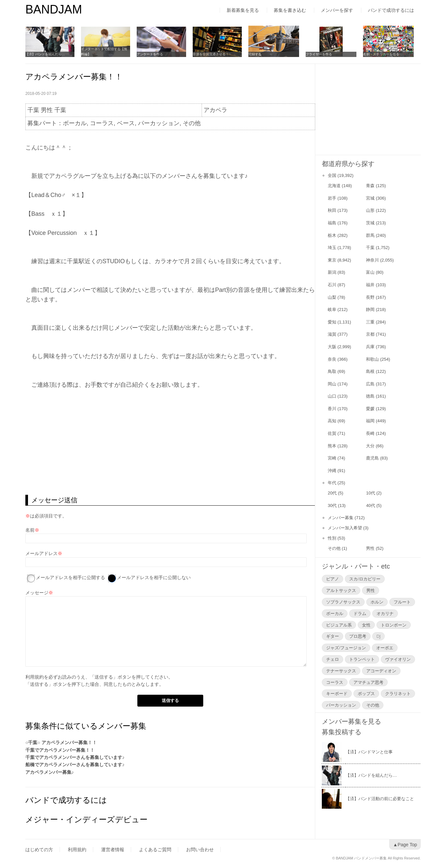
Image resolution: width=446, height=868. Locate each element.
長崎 (370, 433)
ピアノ (333, 579)
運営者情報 (113, 850)
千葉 (370, 248)
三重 (370, 322)
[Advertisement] (170, 442)
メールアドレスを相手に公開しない (154, 577)
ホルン (377, 602)
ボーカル (335, 613)
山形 (370, 210)
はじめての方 (39, 850)
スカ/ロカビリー (365, 579)
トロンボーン (394, 625)
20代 (332, 493)
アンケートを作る (153, 54)
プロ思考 (358, 636)
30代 (332, 505)
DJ (378, 636)
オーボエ (385, 648)
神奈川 (372, 260)
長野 (370, 297)
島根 (370, 371)
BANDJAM (54, 9)
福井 (370, 285)
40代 (370, 505)
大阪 (332, 347)
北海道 (334, 186)
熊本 (332, 446)
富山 (370, 272)
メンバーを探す (337, 10)
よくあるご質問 (155, 850)
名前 (30, 530)
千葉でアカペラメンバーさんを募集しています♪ (75, 757)
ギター (333, 636)
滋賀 (332, 334)
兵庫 (370, 347)
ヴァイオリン (398, 659)
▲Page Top (405, 845)
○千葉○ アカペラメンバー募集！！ (61, 742)
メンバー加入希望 (345, 528)
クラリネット (398, 693)
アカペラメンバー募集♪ (50, 772)
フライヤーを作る (325, 54)
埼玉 (332, 248)
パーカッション (341, 705)
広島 (370, 384)
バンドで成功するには (391, 10)
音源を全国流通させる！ (215, 54)
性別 (332, 538)
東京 (332, 260)
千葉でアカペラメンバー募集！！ (60, 750)
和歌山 (372, 359)
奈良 (332, 359)
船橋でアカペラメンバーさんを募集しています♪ (75, 765)
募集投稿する (342, 732)
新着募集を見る (243, 10)
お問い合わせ (200, 850)
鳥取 (332, 371)
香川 (332, 409)
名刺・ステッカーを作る (387, 54)
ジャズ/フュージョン (346, 648)
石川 (332, 285)
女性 (366, 625)
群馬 (370, 235)
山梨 (332, 297)
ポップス (366, 693)
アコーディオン (381, 671)
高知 (332, 421)
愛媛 (370, 409)
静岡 (370, 309)
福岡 (370, 421)
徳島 (370, 396)
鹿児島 (372, 458)
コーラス (335, 682)
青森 (370, 186)
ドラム (360, 613)
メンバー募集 (341, 518)
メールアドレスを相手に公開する (70, 577)
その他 (334, 548)
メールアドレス (42, 553)
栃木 (332, 235)
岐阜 (332, 309)
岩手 (332, 198)
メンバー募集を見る (351, 721)
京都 (370, 334)
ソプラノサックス (343, 602)
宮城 (370, 198)
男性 (370, 548)
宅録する (261, 54)
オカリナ (385, 613)
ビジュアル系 (339, 625)
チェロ (333, 659)
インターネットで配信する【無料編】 (107, 52)
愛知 (332, 322)
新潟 (332, 272)
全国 (332, 175)
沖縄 (332, 471)
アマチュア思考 (368, 682)
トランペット (362, 659)
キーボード (337, 693)
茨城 (370, 223)
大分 (370, 446)
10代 (370, 493)
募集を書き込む (290, 10)
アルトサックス (341, 590)
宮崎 (332, 458)
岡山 (332, 384)
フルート (402, 602)
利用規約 (35, 677)
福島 (332, 223)
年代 (332, 483)
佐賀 (332, 433)
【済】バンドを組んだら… (45, 54)
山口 (332, 396)
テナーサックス (341, 671)
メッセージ (37, 593)
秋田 (332, 210)
